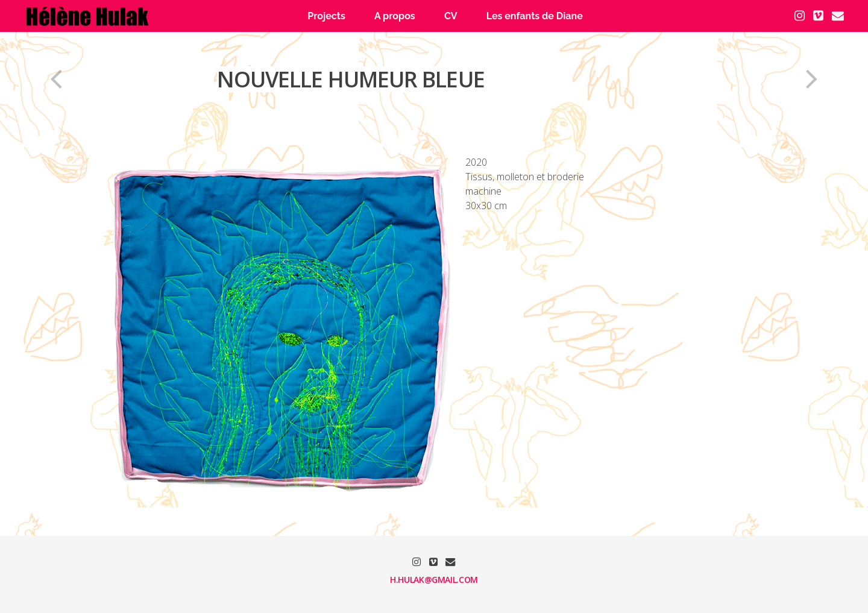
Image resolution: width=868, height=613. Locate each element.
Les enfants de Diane (535, 16)
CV (451, 16)
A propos (395, 16)
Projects (326, 16)
